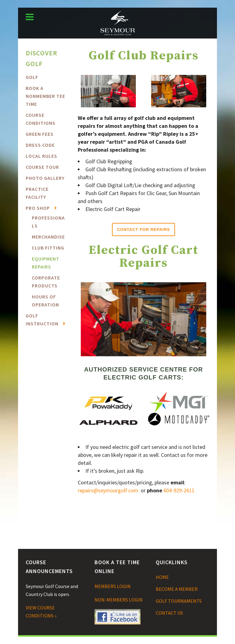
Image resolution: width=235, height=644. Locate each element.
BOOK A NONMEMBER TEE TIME (45, 96)
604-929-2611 (179, 490)
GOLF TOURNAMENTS (179, 601)
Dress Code (40, 145)
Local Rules (41, 156)
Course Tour (42, 167)
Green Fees (40, 134)
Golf (32, 77)
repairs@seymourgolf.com (108, 490)
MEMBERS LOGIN (113, 586)
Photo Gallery (45, 178)
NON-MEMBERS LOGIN (119, 600)
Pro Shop (38, 208)
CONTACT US (169, 613)
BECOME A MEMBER (177, 589)
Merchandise (48, 237)
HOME (162, 577)
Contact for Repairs (143, 229)
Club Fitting (48, 248)
